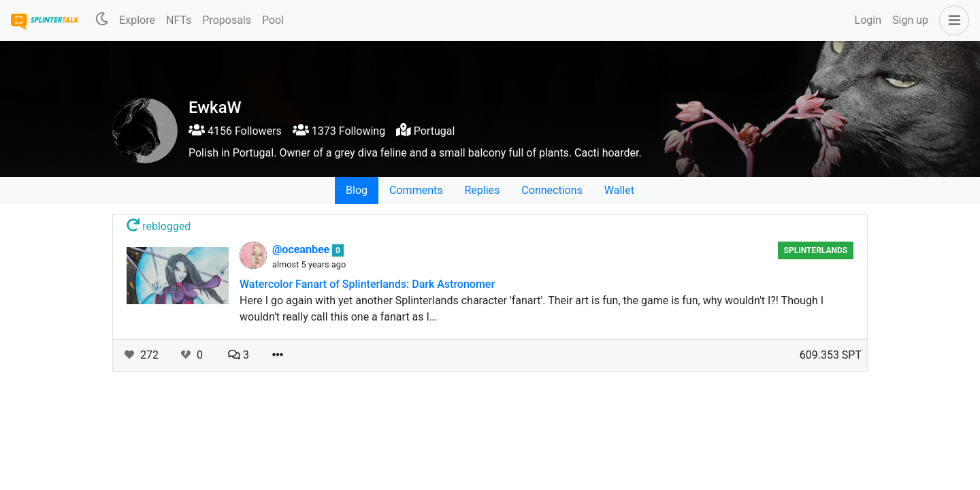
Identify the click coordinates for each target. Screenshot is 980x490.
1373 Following (339, 131)
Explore (137, 20)
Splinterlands (816, 250)
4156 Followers (235, 131)
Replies (482, 190)
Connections (552, 190)
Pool (273, 20)
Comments (416, 190)
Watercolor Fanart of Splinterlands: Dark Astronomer (367, 284)
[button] (951, 20)
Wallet (619, 190)
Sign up (910, 20)
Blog (357, 190)
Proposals (227, 20)
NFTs (179, 20)
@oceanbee (302, 249)
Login (868, 20)
